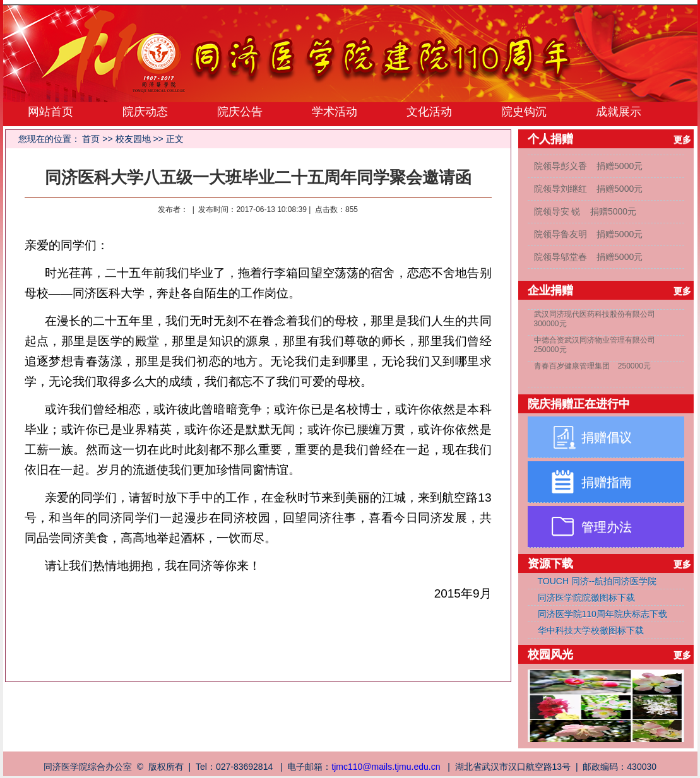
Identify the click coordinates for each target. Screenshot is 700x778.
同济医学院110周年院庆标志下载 (602, 614)
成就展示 (619, 112)
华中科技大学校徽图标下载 (591, 630)
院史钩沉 (524, 112)
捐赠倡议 (607, 437)
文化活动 (429, 112)
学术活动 (335, 112)
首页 (91, 139)
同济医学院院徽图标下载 (586, 598)
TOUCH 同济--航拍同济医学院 (597, 581)
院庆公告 (240, 112)
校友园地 (133, 139)
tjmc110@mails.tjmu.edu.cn (386, 767)
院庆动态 (145, 112)
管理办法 (607, 527)
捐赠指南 (607, 482)
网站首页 (50, 112)
